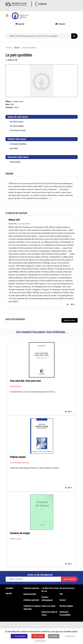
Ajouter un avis (69, 320)
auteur (21, 122)
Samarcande (15, 162)
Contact (63, 600)
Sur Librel (14, 148)
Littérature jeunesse (31, 588)
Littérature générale (31, 600)
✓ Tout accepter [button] (19, 636)
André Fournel (15, 539)
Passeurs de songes (20, 533)
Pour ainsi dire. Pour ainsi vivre (25, 381)
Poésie (23, 130)
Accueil (8, 48)
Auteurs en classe (48, 606)
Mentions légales (66, 606)
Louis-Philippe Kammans (20, 463)
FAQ (61, 594)
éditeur (21, 126)
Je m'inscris (69, 579)
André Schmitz (16, 386)
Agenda (9, 593)
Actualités (9, 588)
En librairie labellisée (18, 144)
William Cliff (14, 220)
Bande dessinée (30, 594)
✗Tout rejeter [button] (38, 636)
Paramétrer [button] (54, 636)
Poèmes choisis (18, 457)
